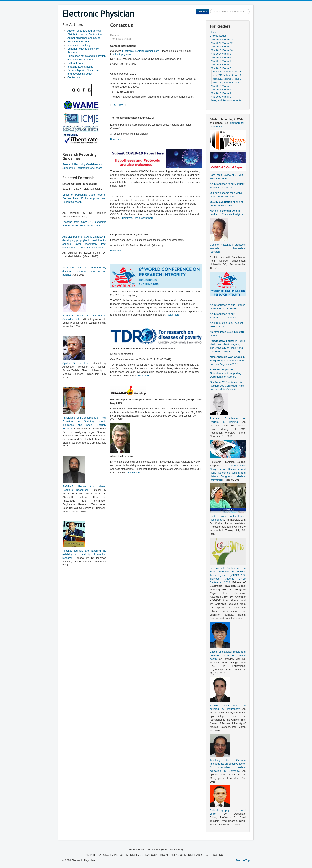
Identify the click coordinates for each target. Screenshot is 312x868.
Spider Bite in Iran (75, 363)
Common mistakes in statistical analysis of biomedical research (228, 248)
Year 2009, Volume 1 (221, 97)
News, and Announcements (225, 100)
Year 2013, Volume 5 (221, 68)
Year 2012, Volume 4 (221, 86)
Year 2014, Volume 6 (221, 57)
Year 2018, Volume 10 (222, 50)
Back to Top (243, 860)
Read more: (174, 315)
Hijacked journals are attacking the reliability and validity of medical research (84, 554)
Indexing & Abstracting (80, 67)
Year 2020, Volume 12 (222, 43)
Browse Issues (218, 36)
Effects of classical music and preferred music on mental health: (228, 655)
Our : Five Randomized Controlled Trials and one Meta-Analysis (227, 386)
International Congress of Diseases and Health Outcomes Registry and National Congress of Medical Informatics (228, 473)
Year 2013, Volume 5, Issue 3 (227, 79)
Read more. (117, 139)
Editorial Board (76, 63)
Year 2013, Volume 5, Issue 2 (227, 75)
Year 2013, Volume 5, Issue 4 (227, 82)
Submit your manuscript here (137, 218)
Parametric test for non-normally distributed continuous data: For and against (84, 271)
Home (213, 32)
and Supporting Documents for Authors (225, 373)
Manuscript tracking (79, 45)
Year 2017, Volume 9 (221, 54)
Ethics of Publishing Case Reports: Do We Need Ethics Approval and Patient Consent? (84, 198)
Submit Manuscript (78, 42)
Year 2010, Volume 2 (221, 93)
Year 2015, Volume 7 (221, 65)
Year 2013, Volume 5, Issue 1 (227, 72)
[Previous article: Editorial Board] (118, 105)
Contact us (74, 77)
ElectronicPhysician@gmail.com (141, 51)
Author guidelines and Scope (84, 38)
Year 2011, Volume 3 (221, 90)
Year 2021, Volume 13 (222, 39)
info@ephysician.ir (124, 54)
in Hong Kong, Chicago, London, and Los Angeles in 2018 (227, 361)
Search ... (209, 9)
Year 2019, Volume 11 (222, 47)
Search (203, 11)
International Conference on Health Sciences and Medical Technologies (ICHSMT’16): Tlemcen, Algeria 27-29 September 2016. (228, 575)
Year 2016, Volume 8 (221, 61)
